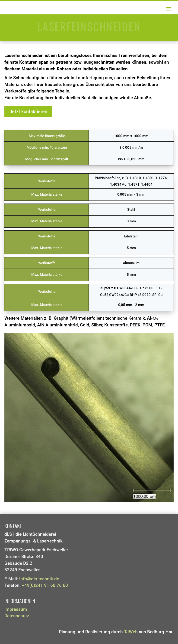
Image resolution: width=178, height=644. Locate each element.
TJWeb (131, 632)
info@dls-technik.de (39, 579)
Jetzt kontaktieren (28, 112)
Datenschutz (17, 616)
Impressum (16, 609)
